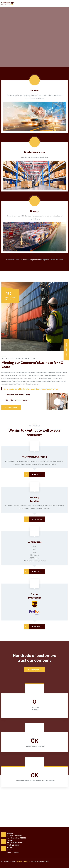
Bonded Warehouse (34, 152)
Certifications (35, 542)
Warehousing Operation (35, 457)
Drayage (35, 211)
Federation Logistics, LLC (23, 862)
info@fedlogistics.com (15, 843)
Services (34, 90)
